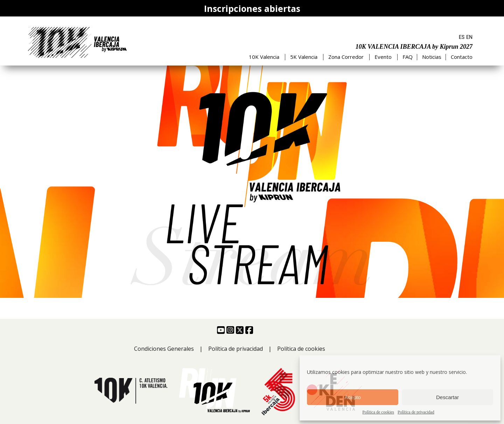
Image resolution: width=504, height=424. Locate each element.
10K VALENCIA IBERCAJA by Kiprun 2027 (414, 47)
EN (469, 37)
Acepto (353, 397)
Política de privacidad (416, 412)
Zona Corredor (346, 57)
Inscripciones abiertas (252, 8)
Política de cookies (378, 412)
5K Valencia (304, 57)
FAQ (408, 57)
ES (462, 37)
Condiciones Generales (164, 349)
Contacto (462, 57)
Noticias (432, 57)
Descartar (447, 397)
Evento (383, 57)
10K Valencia (264, 57)
